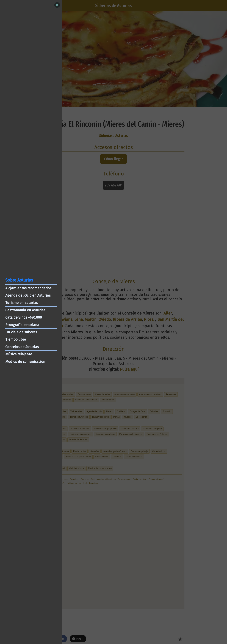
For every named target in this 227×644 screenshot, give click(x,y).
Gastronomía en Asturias (25, 310)
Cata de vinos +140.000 (24, 317)
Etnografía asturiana (22, 325)
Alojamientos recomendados (28, 288)
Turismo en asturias (22, 303)
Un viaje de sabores (21, 332)
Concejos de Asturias (22, 347)
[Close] (57, 5)
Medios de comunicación (25, 362)
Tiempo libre (16, 339)
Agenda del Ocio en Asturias (28, 295)
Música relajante (19, 354)
